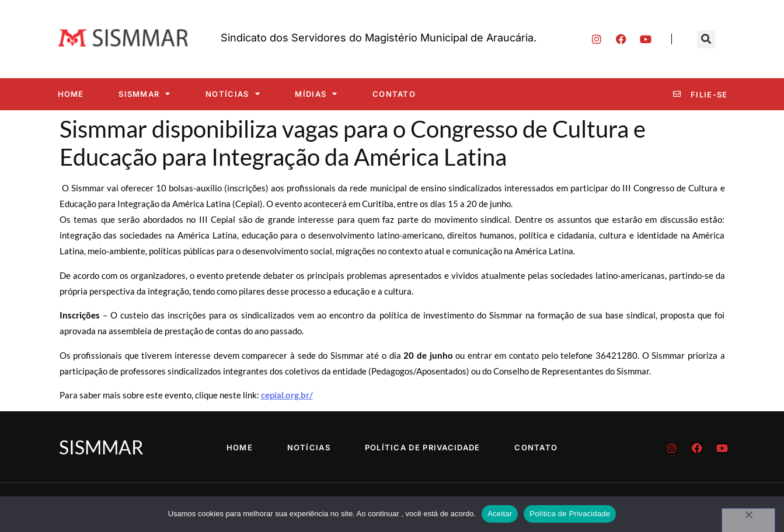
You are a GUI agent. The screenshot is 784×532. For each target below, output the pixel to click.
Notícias (233, 94)
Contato (394, 94)
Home (71, 94)
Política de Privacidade (423, 447)
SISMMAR (144, 94)
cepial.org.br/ (287, 395)
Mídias (316, 94)
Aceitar (500, 514)
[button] (706, 39)
